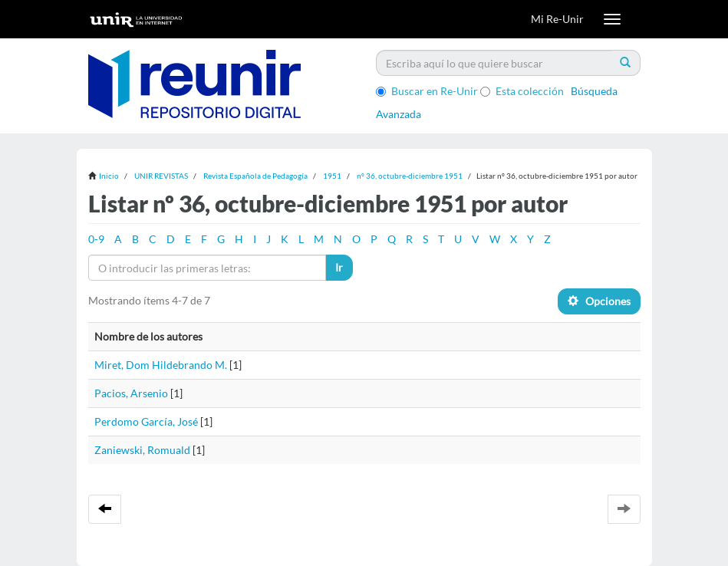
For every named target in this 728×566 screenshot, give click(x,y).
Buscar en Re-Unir (427, 91)
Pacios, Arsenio (131, 393)
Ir (339, 267)
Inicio (109, 176)
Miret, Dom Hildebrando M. (161, 365)
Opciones (599, 301)
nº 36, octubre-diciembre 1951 (410, 176)
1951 (332, 176)
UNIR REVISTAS (161, 176)
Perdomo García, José (146, 421)
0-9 (96, 239)
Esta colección (522, 91)
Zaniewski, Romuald (142, 450)
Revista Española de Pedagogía (255, 176)
